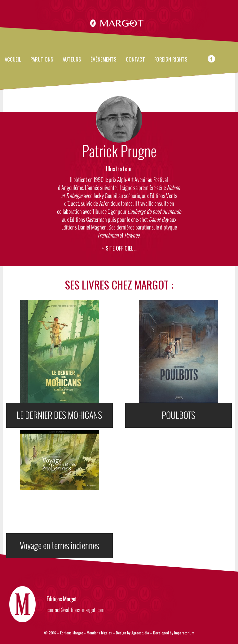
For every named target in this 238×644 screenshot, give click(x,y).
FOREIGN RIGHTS (171, 60)
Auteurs (72, 60)
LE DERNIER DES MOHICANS (59, 415)
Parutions (42, 60)
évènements (104, 60)
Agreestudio (141, 633)
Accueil (13, 60)
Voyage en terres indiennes (59, 546)
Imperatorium (184, 633)
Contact (135, 60)
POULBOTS (179, 415)
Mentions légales (99, 633)
